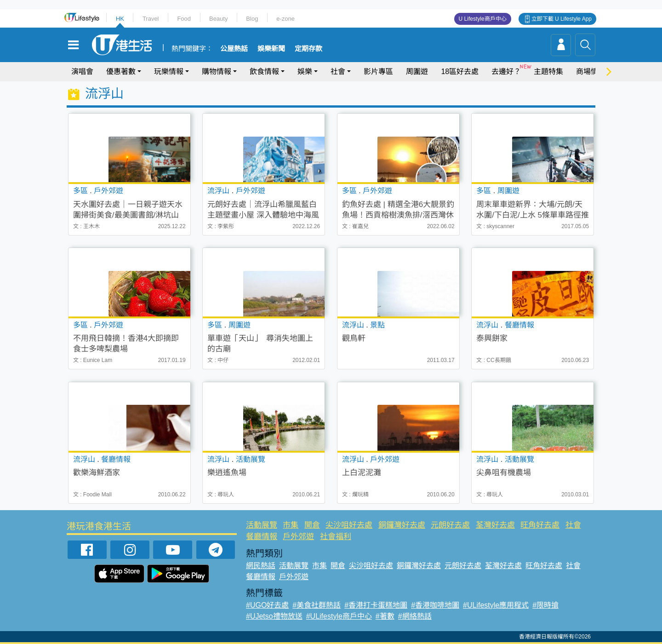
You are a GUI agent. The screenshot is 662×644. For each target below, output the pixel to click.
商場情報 (591, 72)
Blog (252, 19)
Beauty (218, 19)
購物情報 (217, 72)
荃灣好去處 (495, 525)
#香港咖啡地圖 (435, 605)
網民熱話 (261, 566)
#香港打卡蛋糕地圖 (376, 605)
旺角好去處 (540, 525)
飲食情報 (264, 72)
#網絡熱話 (415, 616)
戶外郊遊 (298, 537)
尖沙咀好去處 (349, 525)
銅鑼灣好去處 (402, 525)
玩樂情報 (169, 72)
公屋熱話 (234, 49)
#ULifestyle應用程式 (496, 605)
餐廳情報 (262, 537)
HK (120, 19)
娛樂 (305, 72)
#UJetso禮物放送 (274, 616)
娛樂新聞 (271, 49)
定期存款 (308, 49)
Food (184, 19)
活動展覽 (262, 525)
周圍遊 (417, 72)
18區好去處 (460, 72)
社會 (338, 72)
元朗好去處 (450, 525)
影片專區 (378, 72)
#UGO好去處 (267, 605)
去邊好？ (506, 72)
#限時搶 (545, 605)
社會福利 (336, 537)
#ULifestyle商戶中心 (339, 616)
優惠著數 (121, 72)
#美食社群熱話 (317, 605)
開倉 (312, 525)
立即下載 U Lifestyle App (562, 19)
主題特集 (548, 72)
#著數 (385, 616)
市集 (291, 525)
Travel (151, 19)
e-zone (285, 19)
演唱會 (82, 72)
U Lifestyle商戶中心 (483, 19)
